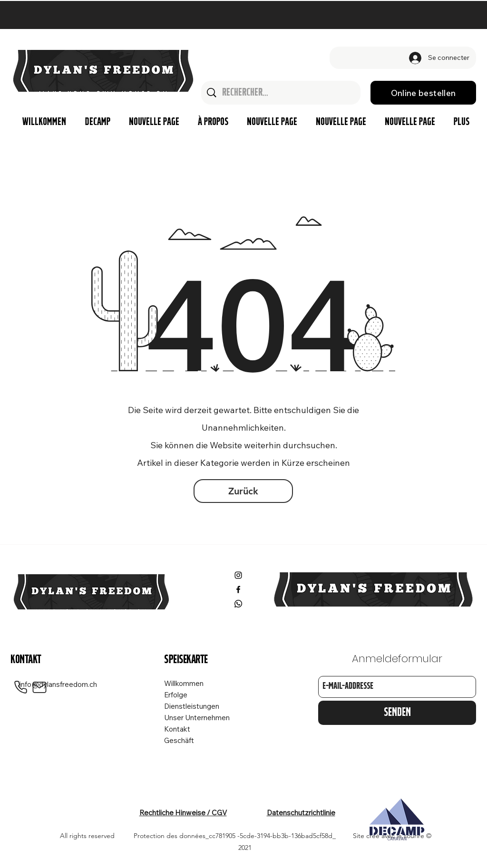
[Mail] (39, 687)
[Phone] (20, 687)
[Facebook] (238, 589)
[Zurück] (243, 491)
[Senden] (397, 713)
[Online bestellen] (423, 93)
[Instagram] (238, 575)
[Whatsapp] (238, 604)
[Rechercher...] (281, 93)
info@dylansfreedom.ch (58, 684)
